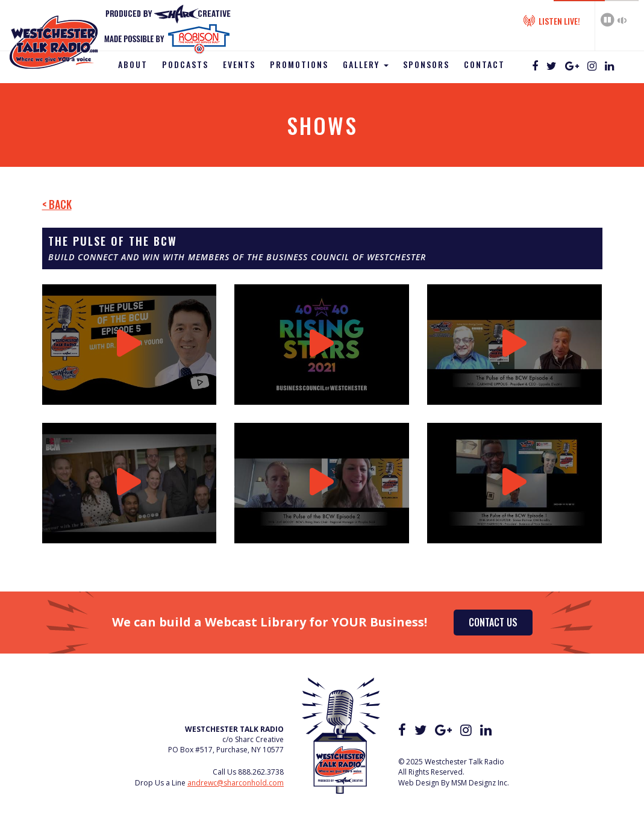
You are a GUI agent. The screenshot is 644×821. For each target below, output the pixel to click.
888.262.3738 (261, 772)
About (133, 64)
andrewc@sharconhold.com (236, 783)
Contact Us (493, 622)
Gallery (366, 64)
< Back (57, 204)
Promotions (299, 64)
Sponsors (426, 64)
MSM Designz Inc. (480, 783)
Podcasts (185, 64)
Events (239, 64)
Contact (484, 64)
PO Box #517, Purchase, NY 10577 (226, 750)
